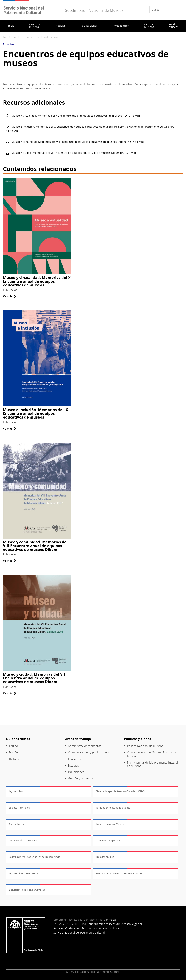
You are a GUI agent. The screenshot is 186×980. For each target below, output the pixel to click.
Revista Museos (149, 26)
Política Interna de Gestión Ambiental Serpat (119, 873)
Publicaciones (89, 26)
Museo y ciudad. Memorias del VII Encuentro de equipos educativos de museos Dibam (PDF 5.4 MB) (73, 153)
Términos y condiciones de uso (101, 928)
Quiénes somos (18, 739)
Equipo (13, 746)
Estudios (73, 766)
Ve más (10, 296)
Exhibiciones (76, 772)
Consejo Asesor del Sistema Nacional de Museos (153, 754)
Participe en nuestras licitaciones (113, 808)
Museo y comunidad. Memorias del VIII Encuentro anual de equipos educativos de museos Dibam (35, 546)
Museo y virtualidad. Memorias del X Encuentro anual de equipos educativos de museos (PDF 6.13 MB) (75, 116)
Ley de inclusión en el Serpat (24, 873)
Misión (13, 752)
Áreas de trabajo (78, 739)
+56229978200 (68, 924)
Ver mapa (110, 920)
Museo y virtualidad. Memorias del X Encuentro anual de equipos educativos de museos (37, 281)
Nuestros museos (35, 26)
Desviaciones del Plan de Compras (27, 890)
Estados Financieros (19, 808)
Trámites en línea (105, 857)
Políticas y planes (137, 739)
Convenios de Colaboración (23, 841)
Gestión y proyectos (81, 778)
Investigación (121, 26)
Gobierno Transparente (108, 841)
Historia (14, 759)
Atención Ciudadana (66, 928)
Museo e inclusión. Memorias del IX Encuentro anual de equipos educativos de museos (36, 413)
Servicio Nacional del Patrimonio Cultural (79, 933)
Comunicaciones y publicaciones (89, 752)
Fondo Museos (174, 26)
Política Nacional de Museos (145, 746)
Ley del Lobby (16, 791)
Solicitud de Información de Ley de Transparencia (35, 857)
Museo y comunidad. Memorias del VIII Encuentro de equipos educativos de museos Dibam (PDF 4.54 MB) (77, 142)
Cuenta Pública (17, 824)
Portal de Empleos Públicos (110, 824)
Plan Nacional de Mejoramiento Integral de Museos (152, 764)
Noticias (61, 26)
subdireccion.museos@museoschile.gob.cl (115, 924)
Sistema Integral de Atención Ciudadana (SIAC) (120, 791)
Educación (75, 759)
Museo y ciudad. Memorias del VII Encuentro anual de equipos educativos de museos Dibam (34, 678)
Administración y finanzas (85, 746)
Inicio (11, 26)
